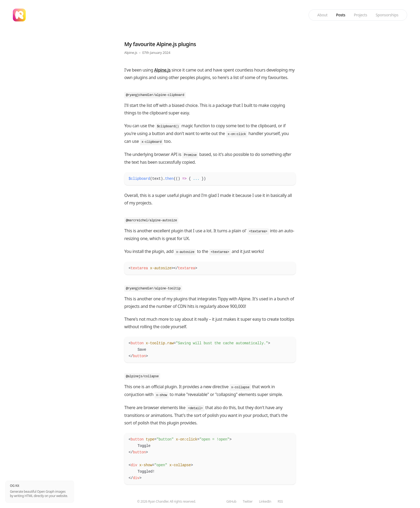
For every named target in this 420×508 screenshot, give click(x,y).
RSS (280, 502)
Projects (361, 15)
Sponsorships (387, 15)
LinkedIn (265, 502)
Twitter (248, 502)
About (322, 15)
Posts (341, 15)
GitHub (231, 502)
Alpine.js (131, 53)
